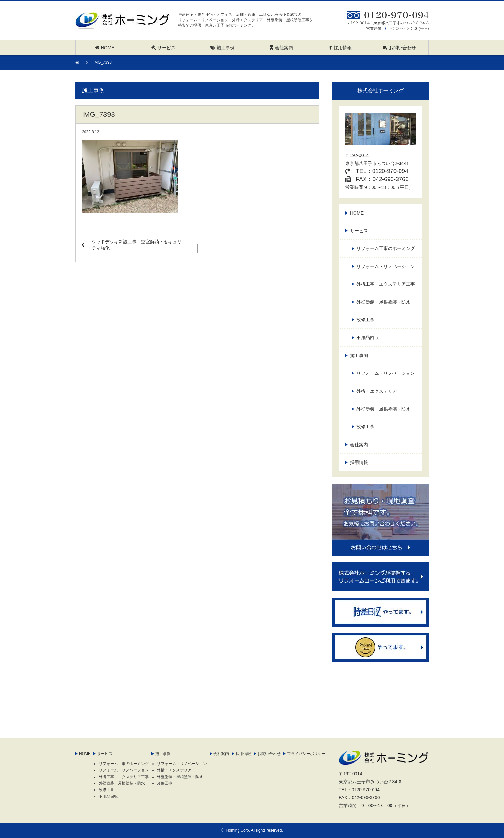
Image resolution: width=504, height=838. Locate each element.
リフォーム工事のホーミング (386, 248)
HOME (357, 213)
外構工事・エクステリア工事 (386, 284)
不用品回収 (368, 337)
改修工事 (365, 320)
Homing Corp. (238, 830)
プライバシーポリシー (306, 754)
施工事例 (359, 355)
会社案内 (359, 445)
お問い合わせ (269, 754)
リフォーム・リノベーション (386, 266)
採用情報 (359, 462)
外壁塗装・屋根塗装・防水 (383, 302)
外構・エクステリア (377, 391)
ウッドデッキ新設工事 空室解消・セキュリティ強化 (137, 245)
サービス (359, 231)
